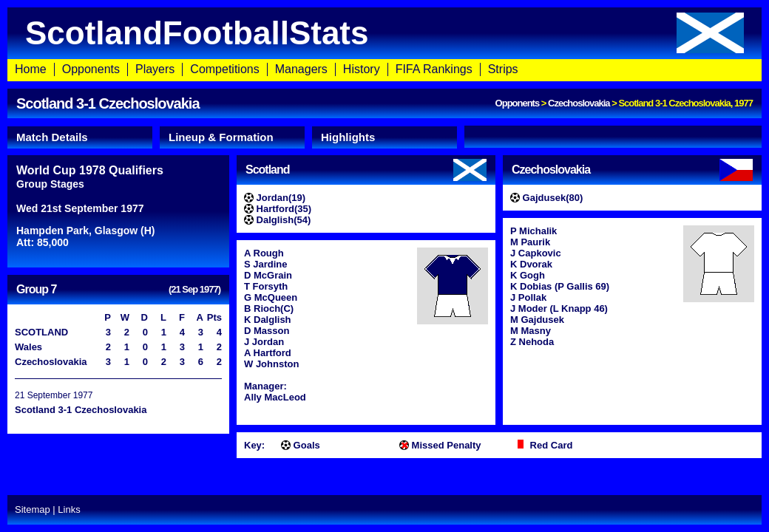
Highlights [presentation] (348, 137)
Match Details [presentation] (52, 137)
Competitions (224, 69)
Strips (503, 69)
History (362, 69)
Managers (301, 69)
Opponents (91, 69)
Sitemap (33, 509)
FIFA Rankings (434, 69)
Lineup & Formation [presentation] (221, 137)
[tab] (80, 137)
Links (69, 509)
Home (31, 69)
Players (155, 69)
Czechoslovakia (579, 103)
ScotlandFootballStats (384, 33)
